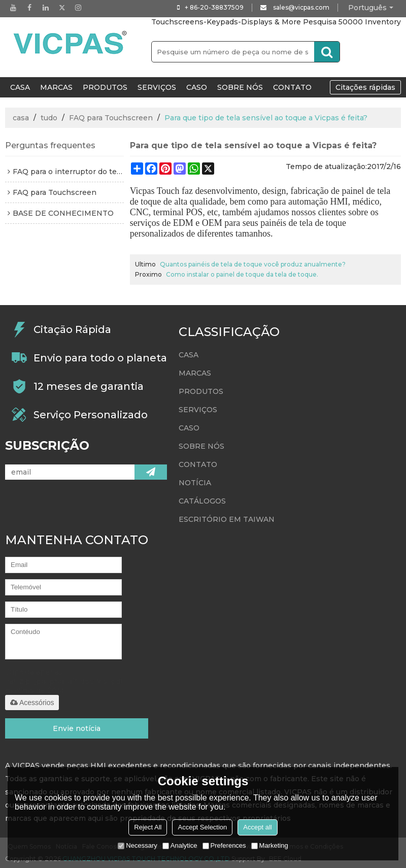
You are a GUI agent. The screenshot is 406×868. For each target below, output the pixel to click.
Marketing (270, 845)
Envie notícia (77, 728)
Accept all (257, 827)
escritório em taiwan (227, 519)
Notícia (195, 483)
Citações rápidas (365, 87)
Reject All (148, 827)
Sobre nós (240, 87)
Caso (197, 87)
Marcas (56, 87)
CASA (20, 87)
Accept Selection (202, 827)
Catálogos (202, 501)
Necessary (137, 845)
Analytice (180, 845)
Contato (292, 87)
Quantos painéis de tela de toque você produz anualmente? (253, 264)
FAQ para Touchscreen (111, 118)
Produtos (105, 87)
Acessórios (32, 703)
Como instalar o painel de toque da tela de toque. (242, 274)
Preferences (224, 845)
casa (21, 118)
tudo (49, 118)
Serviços (157, 87)
